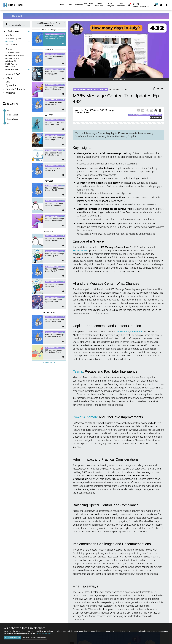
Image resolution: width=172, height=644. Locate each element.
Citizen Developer (99, 5)
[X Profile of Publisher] (147, 111)
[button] (142, 7)
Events (70, 5)
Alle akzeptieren (12, 638)
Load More (49, 363)
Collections (78, 5)
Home (62, 5)
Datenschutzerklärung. (45, 633)
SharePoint (136, 332)
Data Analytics (110, 5)
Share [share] (158, 89)
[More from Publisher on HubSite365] (160, 111)
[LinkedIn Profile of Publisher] (143, 111)
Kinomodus (118, 80)
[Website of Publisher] (156, 111)
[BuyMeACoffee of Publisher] (151, 111)
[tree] (16, 62)
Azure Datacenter (121, 5)
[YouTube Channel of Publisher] (138, 111)
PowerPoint (123, 332)
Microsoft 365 (80, 250)
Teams (78, 371)
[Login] (167, 5)
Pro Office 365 (89, 5)
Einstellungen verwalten (35, 638)
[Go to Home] (13, 5)
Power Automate (85, 417)
